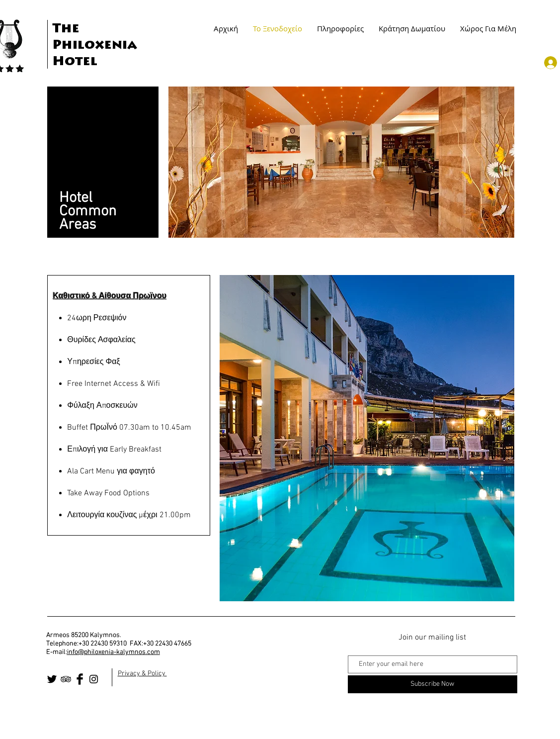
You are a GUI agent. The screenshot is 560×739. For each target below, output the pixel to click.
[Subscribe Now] (433, 684)
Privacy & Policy (142, 674)
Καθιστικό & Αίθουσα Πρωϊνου (110, 296)
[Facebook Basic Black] (80, 679)
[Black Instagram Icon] (94, 679)
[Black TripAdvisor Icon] (66, 679)
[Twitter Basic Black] (52, 679)
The (66, 29)
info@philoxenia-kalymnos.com (114, 652)
